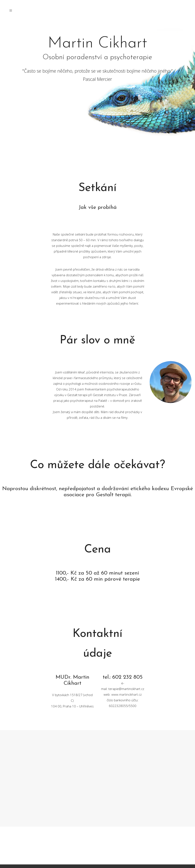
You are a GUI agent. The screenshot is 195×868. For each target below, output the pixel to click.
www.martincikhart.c (126, 694)
